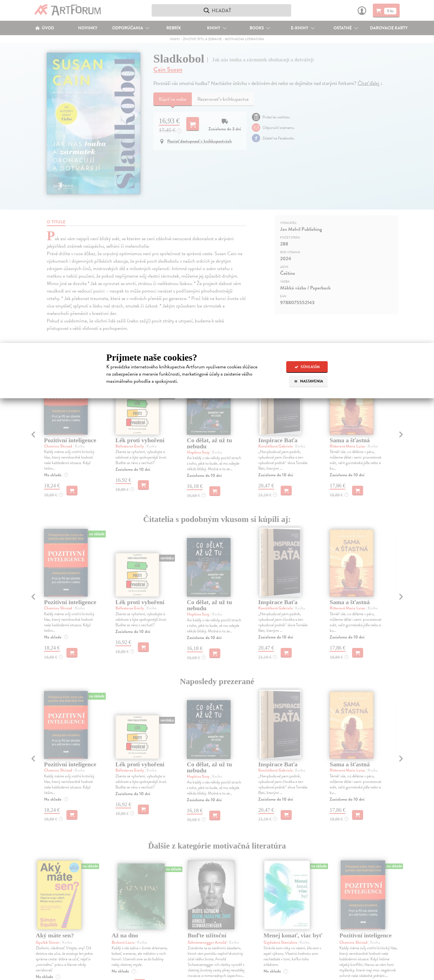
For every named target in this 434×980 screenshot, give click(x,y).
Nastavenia (308, 381)
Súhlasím (307, 367)
